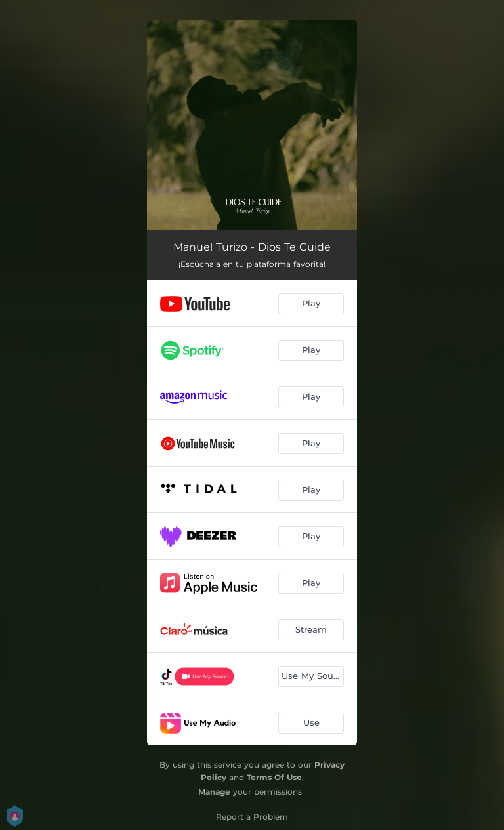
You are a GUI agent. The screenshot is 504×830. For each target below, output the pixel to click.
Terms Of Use (274, 777)
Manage (214, 792)
